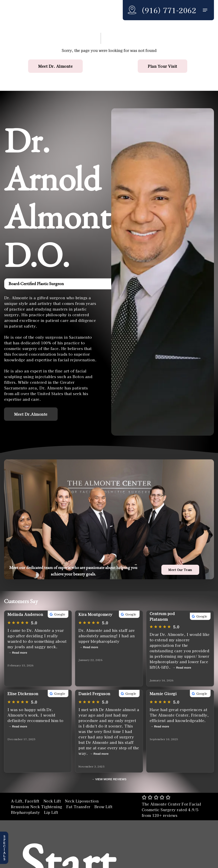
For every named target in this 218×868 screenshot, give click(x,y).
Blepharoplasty (25, 812)
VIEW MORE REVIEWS (111, 779)
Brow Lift (104, 807)
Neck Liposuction (82, 801)
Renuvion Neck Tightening (37, 807)
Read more (20, 653)
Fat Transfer (78, 807)
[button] (205, 10)
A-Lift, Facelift (25, 801)
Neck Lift (52, 801)
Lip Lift (51, 812)
